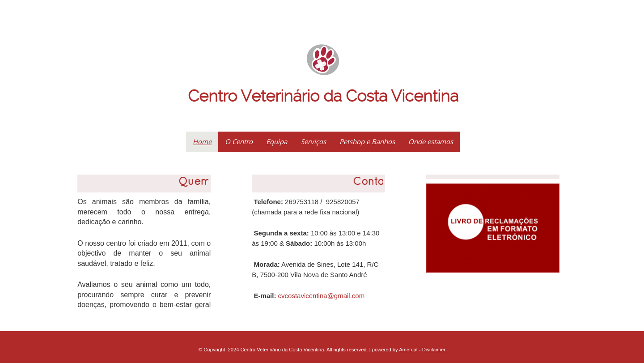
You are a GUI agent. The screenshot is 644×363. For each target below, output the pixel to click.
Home (202, 141)
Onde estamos (431, 141)
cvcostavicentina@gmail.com (322, 296)
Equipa (277, 141)
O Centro (239, 141)
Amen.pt (408, 350)
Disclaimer (434, 350)
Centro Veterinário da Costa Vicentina (323, 96)
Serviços (313, 141)
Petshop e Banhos (367, 141)
